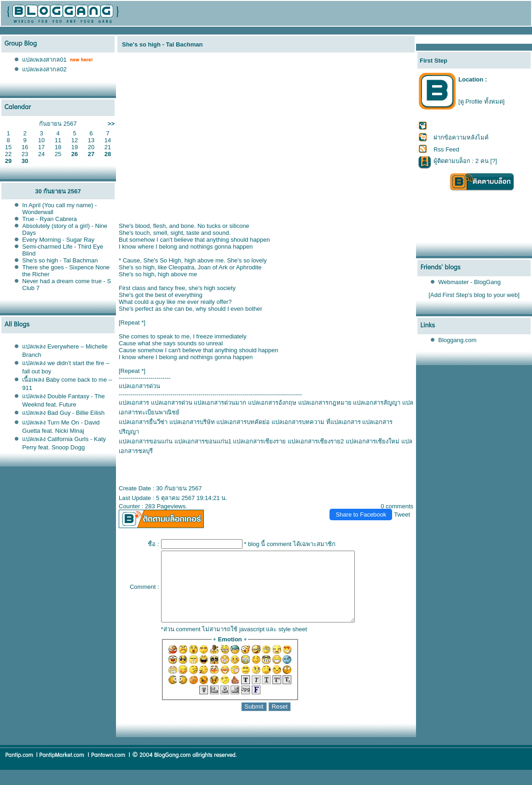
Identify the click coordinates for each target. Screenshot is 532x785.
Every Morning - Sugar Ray (58, 240)
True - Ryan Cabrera (49, 219)
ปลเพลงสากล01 (44, 60)
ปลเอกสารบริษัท (192, 422)
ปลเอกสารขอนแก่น (146, 441)
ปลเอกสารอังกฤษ (272, 403)
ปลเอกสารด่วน (172, 403)
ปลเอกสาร (134, 403)
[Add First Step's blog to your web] (474, 295)
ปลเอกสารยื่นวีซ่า (143, 422)
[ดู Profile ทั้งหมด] (481, 102)
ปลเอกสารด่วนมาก (220, 403)
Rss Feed (446, 149)
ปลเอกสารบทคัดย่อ (243, 422)
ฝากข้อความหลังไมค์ (461, 137)
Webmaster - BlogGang (469, 282)
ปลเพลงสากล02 (44, 69)
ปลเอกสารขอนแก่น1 (203, 441)
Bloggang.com (457, 340)
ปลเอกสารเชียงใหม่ (373, 441)
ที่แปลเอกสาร (344, 422)
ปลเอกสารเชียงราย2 (316, 441)
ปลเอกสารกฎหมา (325, 403)
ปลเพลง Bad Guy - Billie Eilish (63, 413)
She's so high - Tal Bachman (60, 260)
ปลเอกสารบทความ (298, 422)
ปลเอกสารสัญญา (377, 403)
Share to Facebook (361, 515)
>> (111, 124)
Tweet (402, 515)
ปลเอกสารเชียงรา (259, 441)
